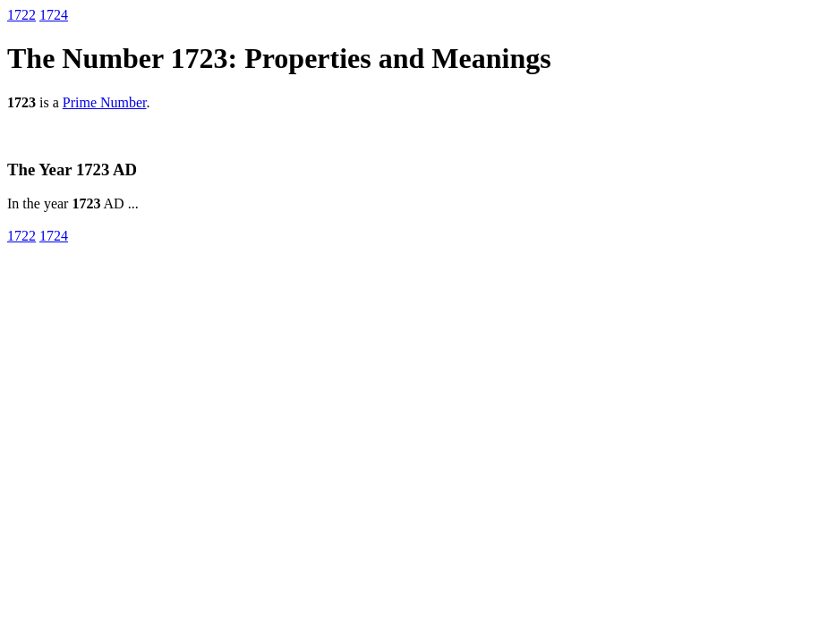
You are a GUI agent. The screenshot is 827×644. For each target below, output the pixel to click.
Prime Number (105, 102)
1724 (54, 15)
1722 (21, 15)
